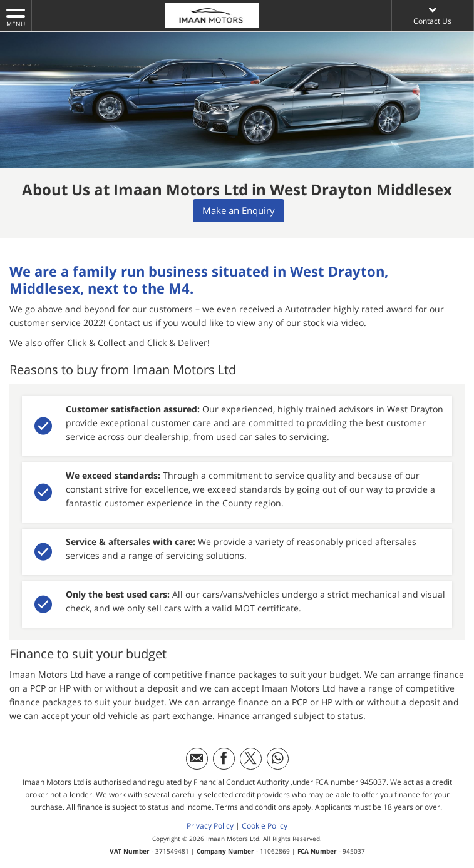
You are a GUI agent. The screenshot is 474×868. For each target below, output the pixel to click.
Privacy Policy (210, 824)
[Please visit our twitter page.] (251, 757)
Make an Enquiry (240, 211)
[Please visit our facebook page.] (224, 757)
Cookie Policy (265, 824)
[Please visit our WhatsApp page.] (278, 757)
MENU (16, 17)
